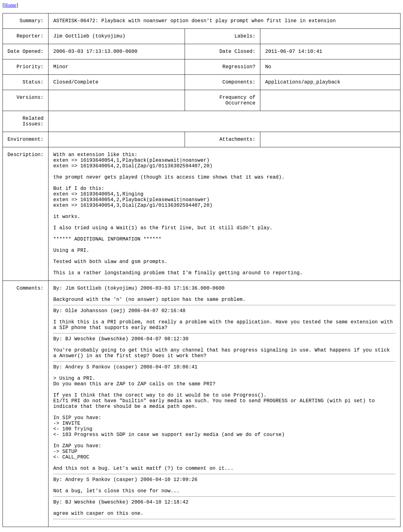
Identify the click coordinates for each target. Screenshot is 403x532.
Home (10, 5)
